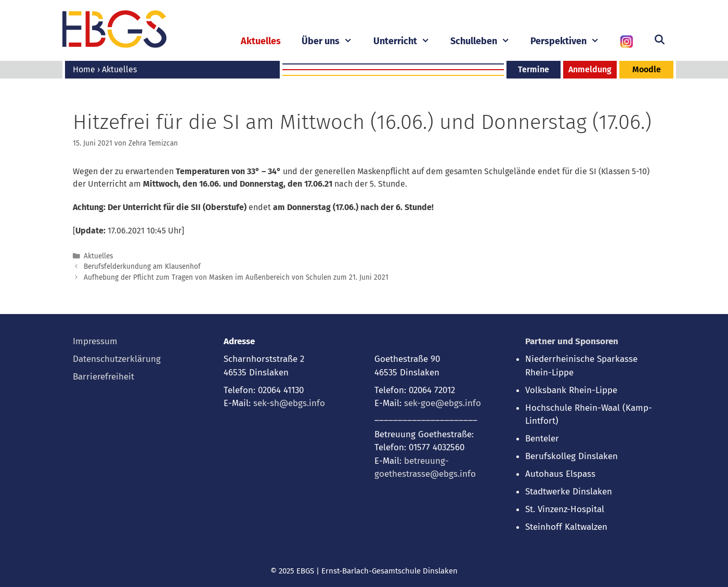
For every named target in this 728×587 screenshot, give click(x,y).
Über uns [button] (332, 41)
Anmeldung (590, 69)
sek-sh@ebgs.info (289, 403)
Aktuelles (261, 41)
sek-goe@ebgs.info (443, 403)
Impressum (95, 341)
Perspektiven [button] (570, 41)
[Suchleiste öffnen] (660, 40)
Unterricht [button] (407, 41)
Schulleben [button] (485, 41)
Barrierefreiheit (103, 377)
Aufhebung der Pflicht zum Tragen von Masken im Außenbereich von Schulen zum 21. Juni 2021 (236, 277)
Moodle (647, 69)
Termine (534, 69)
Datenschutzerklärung (117, 359)
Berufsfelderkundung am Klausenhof (142, 266)
